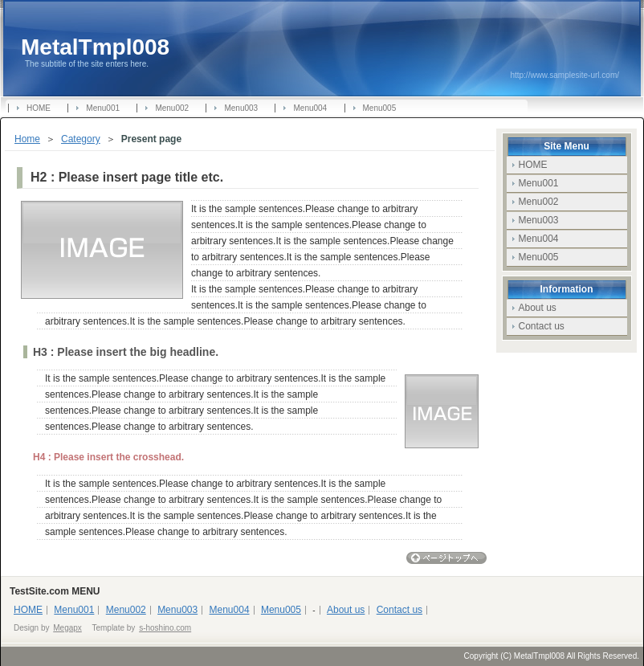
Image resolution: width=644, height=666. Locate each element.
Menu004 (310, 108)
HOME (39, 108)
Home (27, 139)
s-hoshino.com (165, 628)
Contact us (542, 326)
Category (81, 139)
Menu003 (241, 108)
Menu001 (103, 108)
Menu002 (172, 108)
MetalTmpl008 (95, 47)
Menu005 (380, 108)
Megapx (67, 628)
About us (538, 308)
